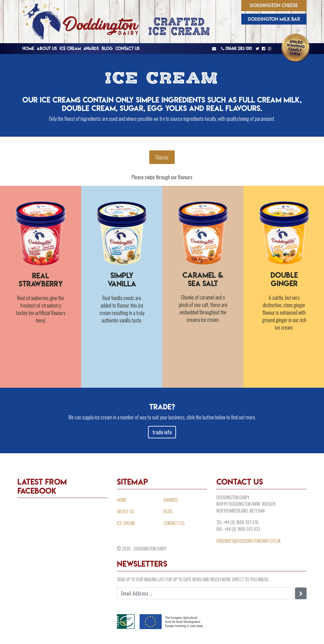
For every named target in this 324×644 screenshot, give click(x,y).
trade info (162, 432)
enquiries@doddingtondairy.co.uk (249, 541)
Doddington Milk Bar (274, 19)
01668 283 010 (236, 48)
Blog (107, 48)
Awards (91, 48)
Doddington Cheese (274, 5)
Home (28, 48)
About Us (47, 48)
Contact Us (127, 48)
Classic (162, 157)
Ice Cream (70, 48)
